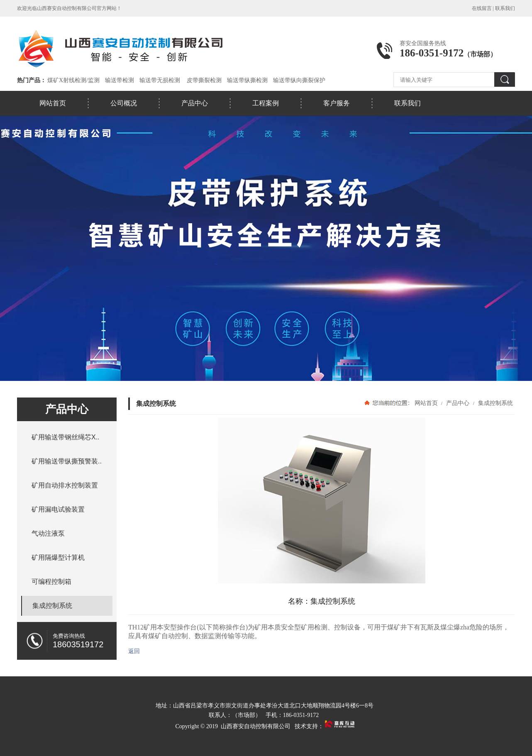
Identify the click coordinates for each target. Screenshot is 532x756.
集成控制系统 (495, 403)
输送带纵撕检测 (247, 80)
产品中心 (195, 103)
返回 (134, 651)
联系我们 (505, 8)
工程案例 (266, 103)
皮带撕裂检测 (204, 80)
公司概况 (124, 103)
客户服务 (337, 103)
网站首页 (53, 103)
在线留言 (482, 8)
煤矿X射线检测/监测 (73, 80)
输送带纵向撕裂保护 (299, 80)
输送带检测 (120, 80)
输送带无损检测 (160, 80)
